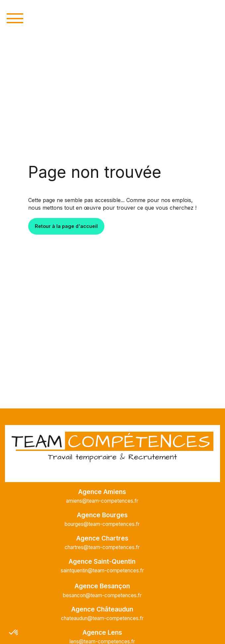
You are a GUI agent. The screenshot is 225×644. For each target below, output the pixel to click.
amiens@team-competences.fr (102, 501)
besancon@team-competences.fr (102, 595)
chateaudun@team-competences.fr (102, 618)
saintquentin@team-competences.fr (102, 571)
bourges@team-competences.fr (102, 524)
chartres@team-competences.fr (102, 547)
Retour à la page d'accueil (66, 226)
